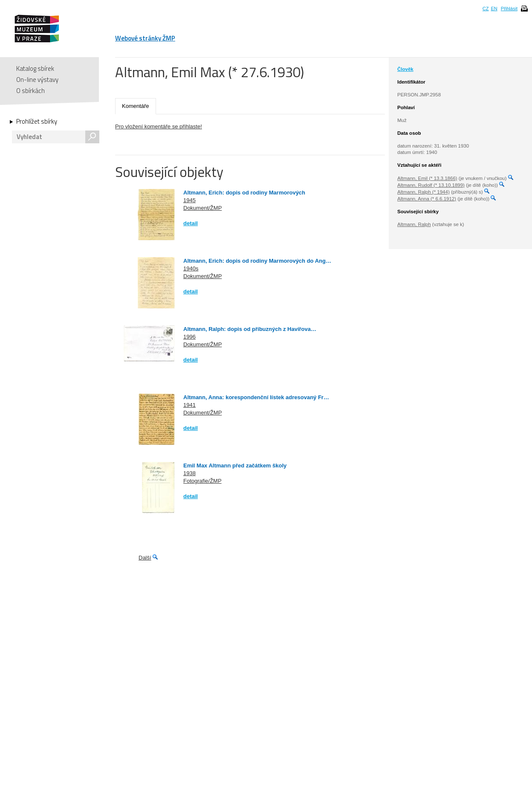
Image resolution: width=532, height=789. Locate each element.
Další (145, 558)
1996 (189, 337)
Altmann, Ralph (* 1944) (424, 192)
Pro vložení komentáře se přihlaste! (159, 126)
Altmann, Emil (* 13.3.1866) (427, 178)
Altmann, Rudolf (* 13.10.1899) (431, 185)
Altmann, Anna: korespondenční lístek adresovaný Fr (253, 397)
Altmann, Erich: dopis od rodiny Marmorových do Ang (254, 261)
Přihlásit (509, 9)
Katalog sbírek (35, 68)
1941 (189, 405)
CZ (486, 9)
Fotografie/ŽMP (202, 481)
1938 (189, 473)
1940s (191, 268)
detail (191, 223)
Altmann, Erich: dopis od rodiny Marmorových (244, 193)
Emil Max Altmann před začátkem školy (235, 466)
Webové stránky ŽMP (145, 38)
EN (494, 9)
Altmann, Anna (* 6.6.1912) (427, 199)
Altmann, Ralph (414, 224)
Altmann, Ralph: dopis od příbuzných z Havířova (247, 329)
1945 (189, 200)
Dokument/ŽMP (202, 208)
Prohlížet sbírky (37, 122)
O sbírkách (30, 91)
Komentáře (136, 106)
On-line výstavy (37, 80)
